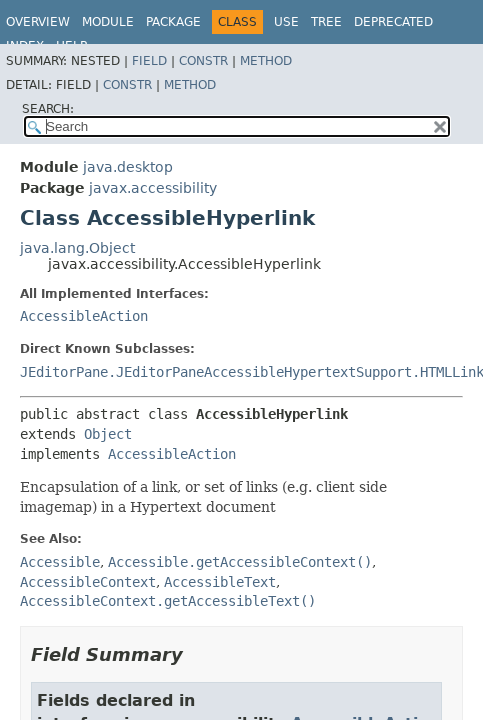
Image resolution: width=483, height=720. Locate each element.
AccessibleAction (84, 316)
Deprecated (393, 22)
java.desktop (128, 167)
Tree (326, 22)
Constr (203, 61)
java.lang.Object (77, 248)
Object (108, 434)
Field (149, 61)
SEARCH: (48, 109)
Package (173, 22)
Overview (38, 22)
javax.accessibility (153, 188)
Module (108, 22)
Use (286, 22)
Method (266, 61)
